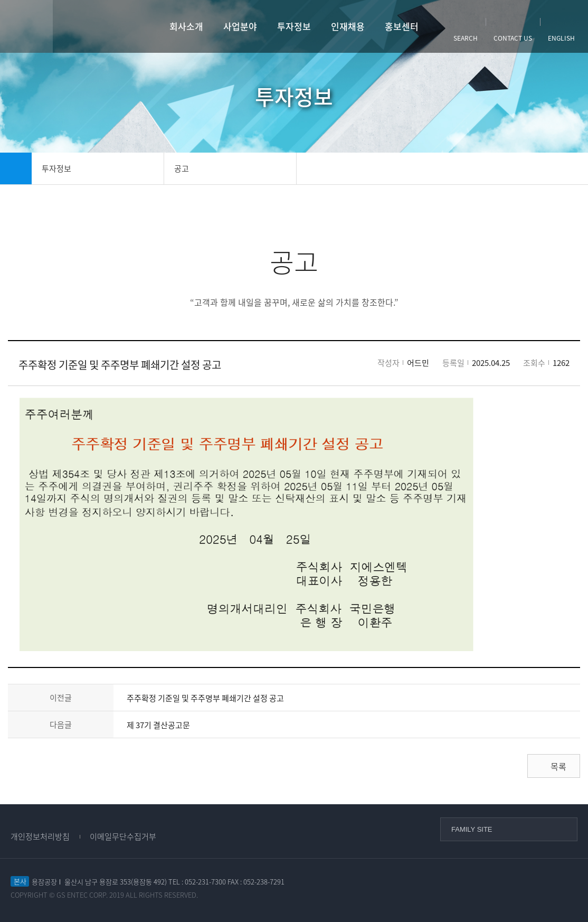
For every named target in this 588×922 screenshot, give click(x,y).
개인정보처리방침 (40, 836)
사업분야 (240, 26)
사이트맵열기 (26, 26)
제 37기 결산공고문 (158, 725)
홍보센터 (402, 26)
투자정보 (294, 26)
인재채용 (348, 26)
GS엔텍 (94, 27)
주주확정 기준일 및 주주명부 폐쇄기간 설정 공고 (205, 698)
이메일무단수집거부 (123, 836)
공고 (182, 168)
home (16, 168)
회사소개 (186, 26)
